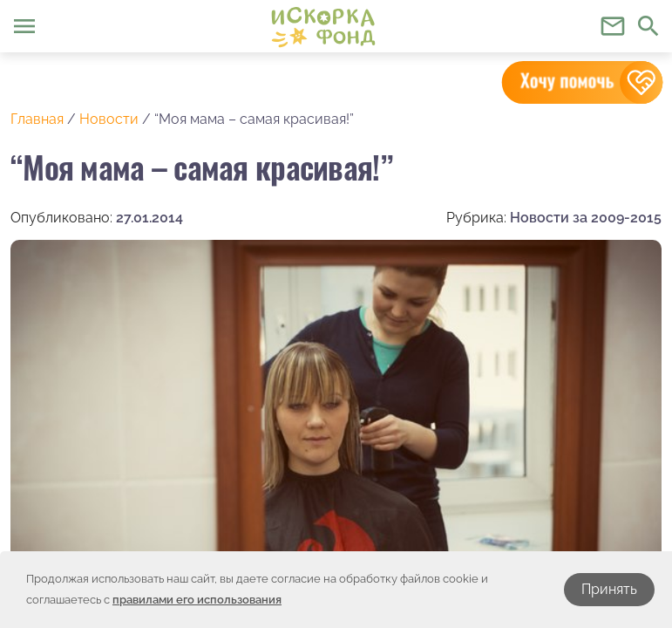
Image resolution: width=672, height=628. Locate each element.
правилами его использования (197, 600)
